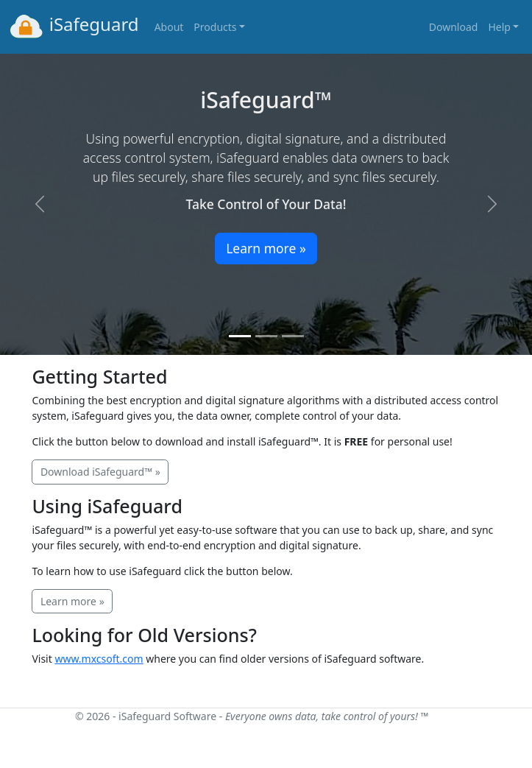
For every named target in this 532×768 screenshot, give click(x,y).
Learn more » (266, 248)
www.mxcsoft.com (99, 659)
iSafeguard (74, 27)
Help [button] (499, 27)
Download (454, 27)
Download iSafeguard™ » (100, 472)
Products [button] (215, 27)
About (169, 27)
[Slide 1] (240, 336)
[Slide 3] (293, 336)
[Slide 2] (266, 336)
